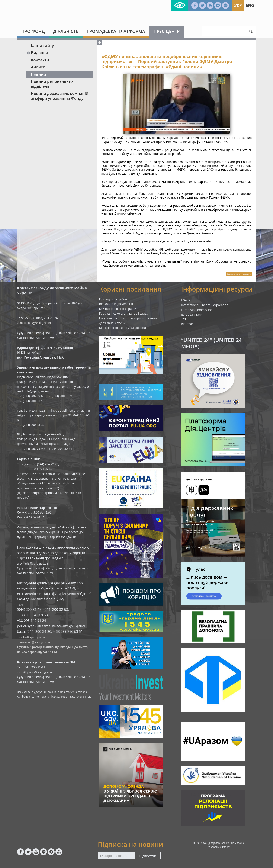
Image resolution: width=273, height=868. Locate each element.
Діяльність (66, 31)
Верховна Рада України (116, 304)
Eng (250, 5)
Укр (238, 5)
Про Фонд (33, 31)
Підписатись (149, 856)
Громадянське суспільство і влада (124, 313)
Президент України (113, 299)
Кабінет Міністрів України (118, 309)
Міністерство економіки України (123, 328)
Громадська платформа (116, 31)
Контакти (40, 60)
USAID (185, 300)
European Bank (192, 314)
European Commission (197, 310)
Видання (37, 53)
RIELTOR (187, 324)
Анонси (38, 67)
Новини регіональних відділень (52, 84)
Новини (38, 74)
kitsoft (226, 847)
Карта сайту (42, 46)
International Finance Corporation (205, 305)
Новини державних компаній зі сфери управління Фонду (60, 96)
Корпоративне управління (239, 274)
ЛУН (184, 319)
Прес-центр (167, 31)
